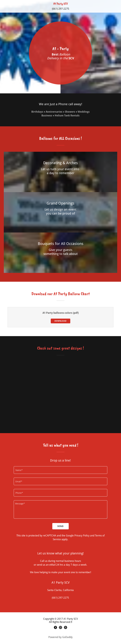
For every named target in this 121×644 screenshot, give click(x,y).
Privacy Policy (82, 536)
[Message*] (60, 510)
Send (60, 526)
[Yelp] (66, 628)
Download (60, 321)
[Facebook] (55, 628)
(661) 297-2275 (61, 9)
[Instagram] (60, 628)
